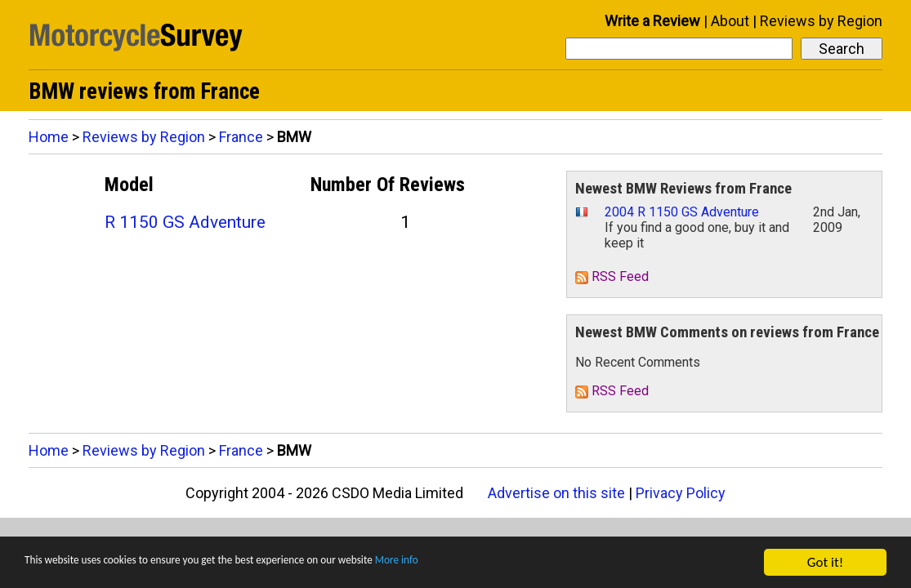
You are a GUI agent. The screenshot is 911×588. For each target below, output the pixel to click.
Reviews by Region (821, 21)
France (241, 137)
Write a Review (652, 21)
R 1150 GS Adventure (185, 222)
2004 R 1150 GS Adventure (682, 212)
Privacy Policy (681, 493)
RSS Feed (612, 276)
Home (49, 137)
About (730, 21)
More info (502, 563)
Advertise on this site (556, 493)
